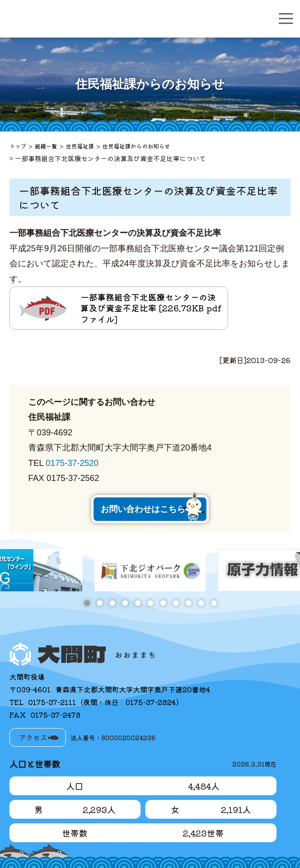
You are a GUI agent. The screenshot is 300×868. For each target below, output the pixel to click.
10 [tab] (201, 603)
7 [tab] (163, 603)
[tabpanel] (150, 570)
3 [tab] (112, 603)
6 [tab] (150, 603)
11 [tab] (214, 603)
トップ (18, 146)
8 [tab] (176, 603)
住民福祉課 (80, 146)
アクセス (33, 737)
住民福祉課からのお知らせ (136, 146)
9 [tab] (188, 603)
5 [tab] (138, 603)
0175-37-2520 (72, 463)
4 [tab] (125, 603)
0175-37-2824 (151, 702)
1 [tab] (87, 603)
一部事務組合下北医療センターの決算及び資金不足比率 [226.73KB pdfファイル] (151, 308)
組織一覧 (46, 146)
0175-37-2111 (52, 702)
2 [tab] (99, 603)
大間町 (78, 19)
